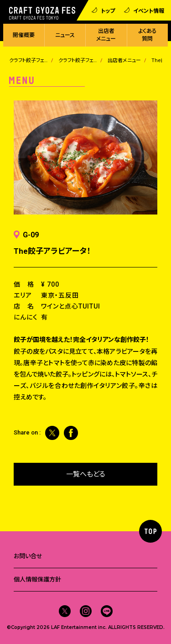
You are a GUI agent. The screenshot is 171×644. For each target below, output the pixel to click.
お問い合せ (28, 556)
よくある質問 (148, 35)
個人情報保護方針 (37, 579)
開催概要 (24, 35)
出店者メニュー (106, 35)
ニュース (65, 35)
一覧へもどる (86, 474)
